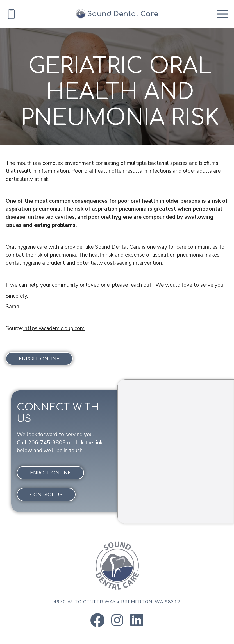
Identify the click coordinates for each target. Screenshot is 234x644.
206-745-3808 (47, 443)
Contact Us (46, 495)
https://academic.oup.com (54, 328)
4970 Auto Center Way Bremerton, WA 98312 (117, 602)
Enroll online (39, 359)
